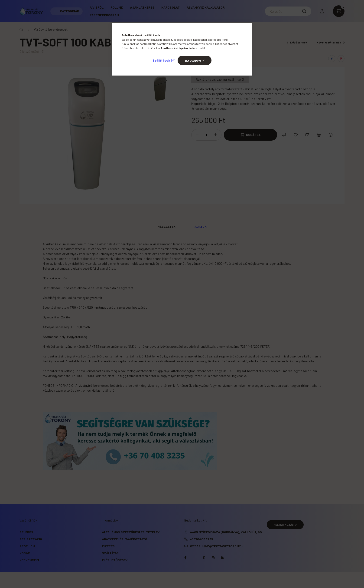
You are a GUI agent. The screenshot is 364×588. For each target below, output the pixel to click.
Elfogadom (193, 60)
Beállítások (161, 60)
